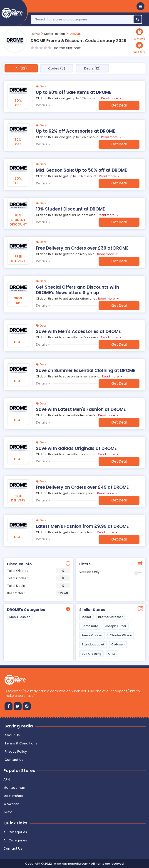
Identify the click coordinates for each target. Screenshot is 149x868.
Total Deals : (38, 586)
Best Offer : (38, 593)
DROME (75, 34)
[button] (140, 6)
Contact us (14, 760)
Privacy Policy (16, 751)
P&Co (8, 812)
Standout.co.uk (93, 644)
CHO (112, 654)
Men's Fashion (55, 34)
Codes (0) (57, 68)
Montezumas (14, 788)
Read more (109, 98)
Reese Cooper (92, 635)
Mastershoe (13, 796)
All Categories (15, 832)
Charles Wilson (121, 635)
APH (7, 779)
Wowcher (11, 804)
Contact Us (13, 848)
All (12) (21, 68)
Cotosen (118, 644)
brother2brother (110, 617)
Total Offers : (38, 571)
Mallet (86, 617)
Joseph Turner (116, 626)
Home (35, 34)
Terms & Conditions (21, 743)
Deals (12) (92, 68)
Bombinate (90, 626)
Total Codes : (38, 578)
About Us (12, 735)
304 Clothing (91, 654)
